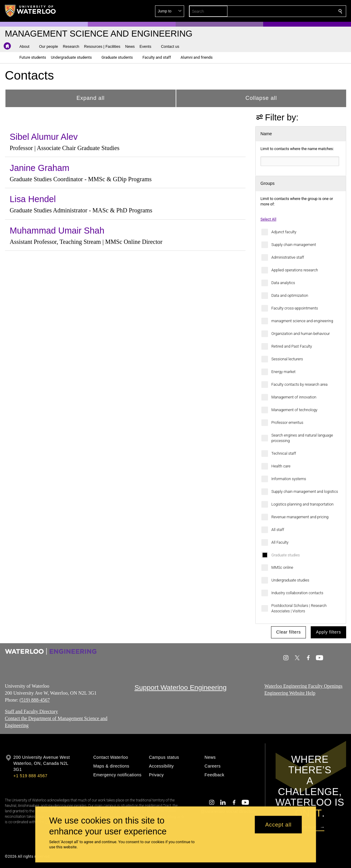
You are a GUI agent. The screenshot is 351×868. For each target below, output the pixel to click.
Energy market (283, 372)
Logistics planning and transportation (303, 504)
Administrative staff (288, 257)
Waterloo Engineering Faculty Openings (303, 686)
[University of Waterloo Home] (31, 11)
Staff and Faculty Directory (31, 711)
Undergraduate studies (290, 580)
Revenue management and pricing (300, 517)
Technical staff (284, 453)
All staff (278, 530)
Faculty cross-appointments (295, 308)
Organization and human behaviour (301, 334)
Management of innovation (294, 397)
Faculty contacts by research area (300, 384)
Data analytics (283, 283)
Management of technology (294, 410)
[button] (296, 11)
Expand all (90, 98)
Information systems (289, 479)
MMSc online (282, 567)
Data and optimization (290, 295)
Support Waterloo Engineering (180, 687)
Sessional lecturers (287, 359)
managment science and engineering (302, 321)
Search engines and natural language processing (302, 438)
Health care (281, 466)
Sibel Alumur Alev (44, 137)
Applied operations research (295, 270)
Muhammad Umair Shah (57, 231)
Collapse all (261, 98)
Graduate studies (286, 555)
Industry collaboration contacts (297, 593)
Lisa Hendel (33, 199)
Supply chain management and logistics (305, 491)
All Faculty (280, 542)
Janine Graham (40, 168)
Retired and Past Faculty (292, 346)
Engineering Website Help (290, 693)
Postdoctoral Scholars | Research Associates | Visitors (299, 608)
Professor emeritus (287, 423)
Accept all (278, 824)
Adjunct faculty (284, 232)
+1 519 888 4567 (30, 776)
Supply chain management (294, 245)
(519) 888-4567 (35, 700)
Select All (268, 219)
